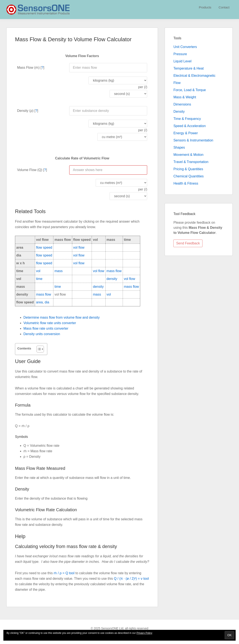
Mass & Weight (185, 97)
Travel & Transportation (191, 162)
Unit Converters (185, 47)
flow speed (44, 247)
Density (179, 112)
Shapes (179, 147)
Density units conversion (42, 334)
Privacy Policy (145, 633)
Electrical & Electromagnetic (194, 76)
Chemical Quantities (188, 176)
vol (38, 271)
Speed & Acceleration (189, 126)
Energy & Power (186, 133)
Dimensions (182, 104)
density (112, 279)
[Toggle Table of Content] (38, 349)
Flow (177, 83)
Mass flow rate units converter (46, 328)
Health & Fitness (186, 183)
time (39, 279)
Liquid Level (182, 61)
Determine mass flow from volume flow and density (62, 317)
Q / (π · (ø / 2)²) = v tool (131, 579)
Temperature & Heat (188, 68)
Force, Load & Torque (190, 90)
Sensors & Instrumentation (193, 140)
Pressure (180, 54)
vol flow (79, 247)
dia (47, 302)
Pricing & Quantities (188, 169)
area (39, 302)
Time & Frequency (187, 119)
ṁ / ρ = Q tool (64, 573)
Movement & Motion (188, 155)
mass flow (114, 271)
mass (58, 271)
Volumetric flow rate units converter (50, 323)
